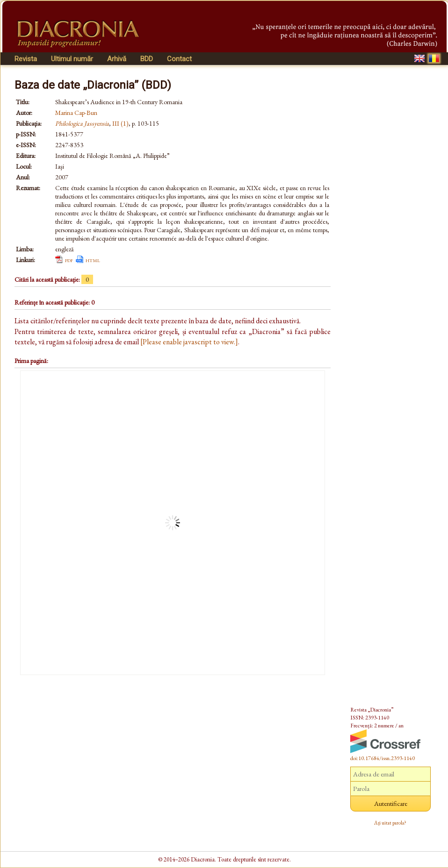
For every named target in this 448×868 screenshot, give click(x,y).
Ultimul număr (72, 59)
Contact (179, 59)
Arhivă (117, 59)
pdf (69, 260)
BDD (147, 59)
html (93, 260)
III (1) (120, 123)
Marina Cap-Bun (76, 113)
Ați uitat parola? (390, 823)
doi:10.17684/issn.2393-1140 (383, 758)
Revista (26, 59)
